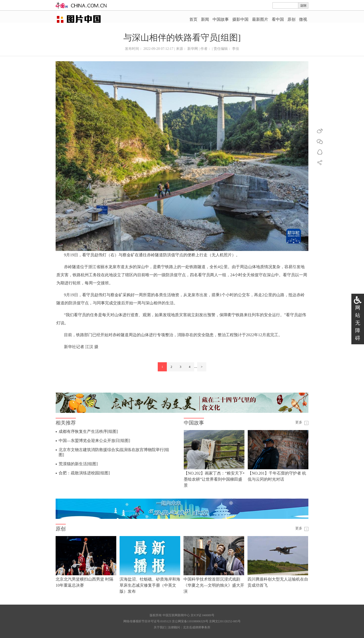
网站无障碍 (358, 323)
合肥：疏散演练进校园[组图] (84, 473)
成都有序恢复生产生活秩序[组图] (88, 431)
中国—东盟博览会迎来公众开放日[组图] (94, 441)
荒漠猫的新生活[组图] (78, 464)
